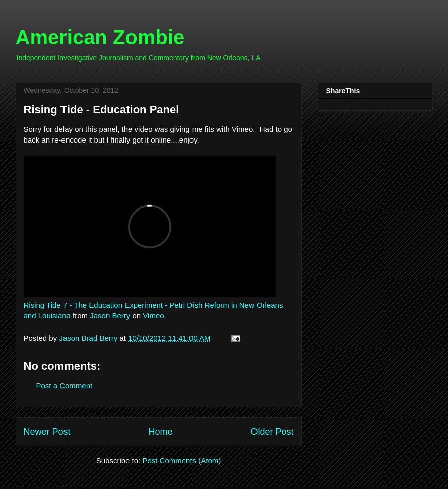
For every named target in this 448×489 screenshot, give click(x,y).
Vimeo (153, 316)
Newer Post (47, 432)
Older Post (272, 432)
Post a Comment (65, 386)
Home (160, 432)
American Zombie (100, 37)
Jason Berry (110, 316)
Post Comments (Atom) (181, 461)
